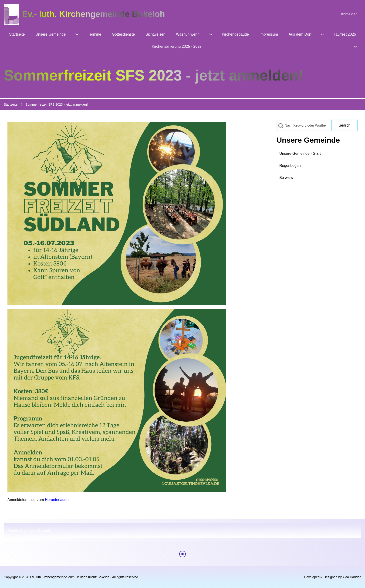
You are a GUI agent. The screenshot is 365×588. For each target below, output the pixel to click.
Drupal (44, 530)
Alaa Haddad (352, 577)
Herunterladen (57, 500)
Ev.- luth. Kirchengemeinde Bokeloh (93, 14)
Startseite (11, 104)
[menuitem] (349, 14)
